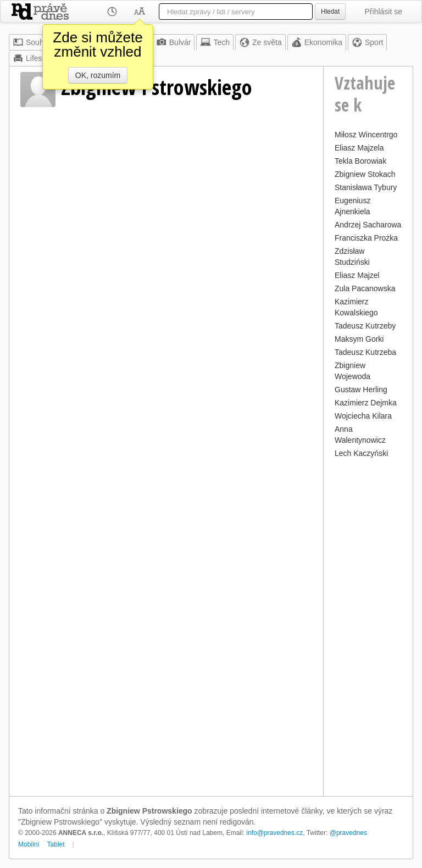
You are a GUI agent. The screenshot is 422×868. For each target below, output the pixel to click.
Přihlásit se (384, 12)
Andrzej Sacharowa (368, 225)
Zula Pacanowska (365, 288)
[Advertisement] (368, 626)
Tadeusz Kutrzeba (365, 352)
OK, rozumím (98, 75)
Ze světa (260, 42)
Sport (367, 42)
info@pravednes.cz (274, 833)
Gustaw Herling (361, 390)
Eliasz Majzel (357, 275)
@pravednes (348, 833)
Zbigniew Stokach (365, 174)
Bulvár (174, 42)
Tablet (56, 844)
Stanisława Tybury (366, 187)
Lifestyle (33, 58)
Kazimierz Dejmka (366, 403)
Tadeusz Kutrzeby (365, 326)
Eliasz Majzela (359, 148)
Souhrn (32, 42)
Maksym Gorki (359, 339)
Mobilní (29, 844)
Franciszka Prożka (366, 238)
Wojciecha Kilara (363, 416)
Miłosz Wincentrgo (366, 135)
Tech (215, 42)
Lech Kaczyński (361, 453)
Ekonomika (317, 42)
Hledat (330, 12)
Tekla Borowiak (360, 161)
